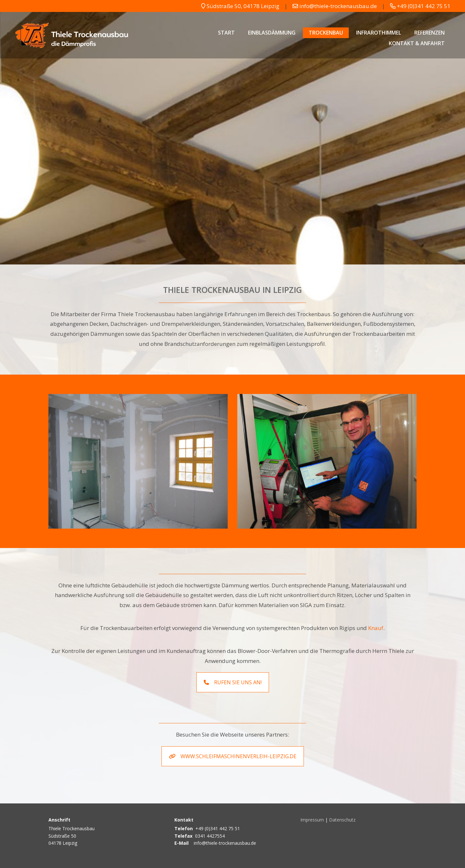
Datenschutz (342, 820)
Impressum (312, 820)
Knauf (376, 628)
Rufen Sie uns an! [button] (233, 682)
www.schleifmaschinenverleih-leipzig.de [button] (233, 756)
